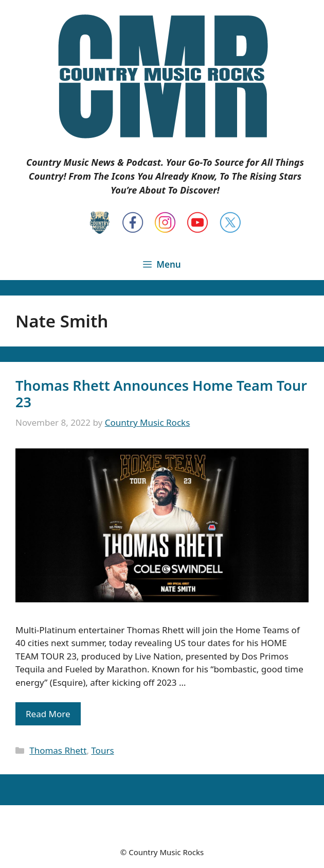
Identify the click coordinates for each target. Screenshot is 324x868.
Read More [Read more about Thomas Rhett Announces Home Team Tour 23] (48, 714)
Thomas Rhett (58, 750)
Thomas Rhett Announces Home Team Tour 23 (161, 394)
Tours (102, 750)
